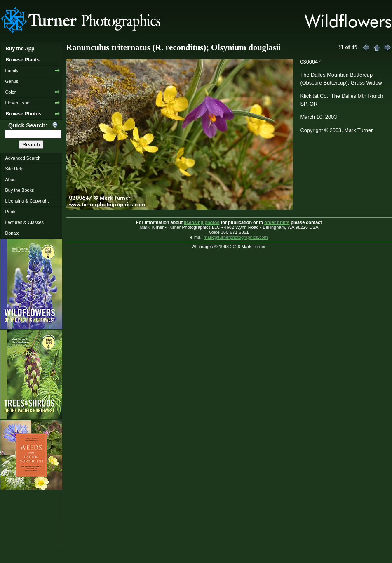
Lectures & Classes (24, 222)
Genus (12, 81)
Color (10, 92)
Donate (12, 233)
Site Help (14, 169)
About (11, 179)
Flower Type (17, 103)
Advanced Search (23, 158)
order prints (277, 222)
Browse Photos (23, 114)
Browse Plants (22, 60)
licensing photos (202, 222)
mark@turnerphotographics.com (236, 237)
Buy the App (20, 49)
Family (12, 71)
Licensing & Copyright (27, 201)
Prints (11, 212)
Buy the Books (19, 190)
